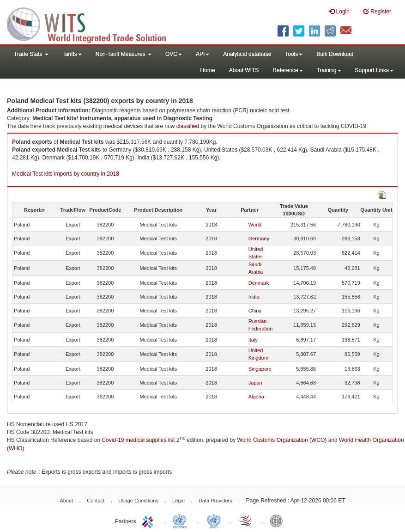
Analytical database (247, 54)
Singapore (260, 369)
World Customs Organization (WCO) (282, 440)
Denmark (259, 283)
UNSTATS (214, 520)
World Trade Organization (246, 520)
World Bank (278, 520)
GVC (174, 54)
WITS (92, 23)
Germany (259, 238)
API (202, 54)
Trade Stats (31, 54)
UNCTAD (181, 520)
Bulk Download (335, 54)
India (254, 297)
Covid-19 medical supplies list (138, 440)
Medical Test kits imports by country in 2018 (66, 174)
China (255, 311)
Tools (294, 54)
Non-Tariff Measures (124, 54)
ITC (149, 520)
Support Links (374, 70)
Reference (287, 70)
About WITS (244, 70)
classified (188, 126)
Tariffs (72, 54)
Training (329, 70)
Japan (255, 383)
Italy (253, 340)
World (255, 225)
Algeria (256, 397)
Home (208, 70)
